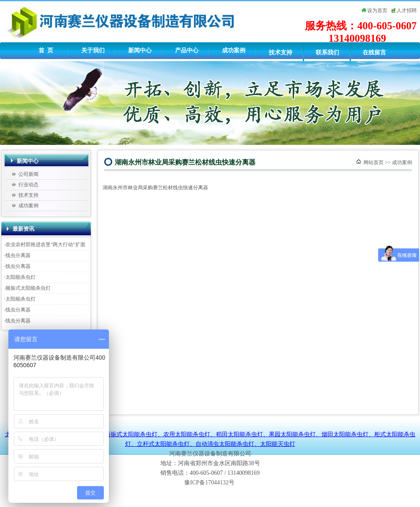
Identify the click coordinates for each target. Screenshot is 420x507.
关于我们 (93, 50)
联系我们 (327, 53)
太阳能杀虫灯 (21, 277)
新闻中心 (140, 50)
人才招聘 (407, 10)
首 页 (46, 50)
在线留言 (374, 53)
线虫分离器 (18, 255)
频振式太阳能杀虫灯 (28, 288)
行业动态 (28, 185)
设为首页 (377, 10)
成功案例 (234, 50)
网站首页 (374, 162)
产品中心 (187, 50)
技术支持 (281, 53)
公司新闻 (28, 174)
